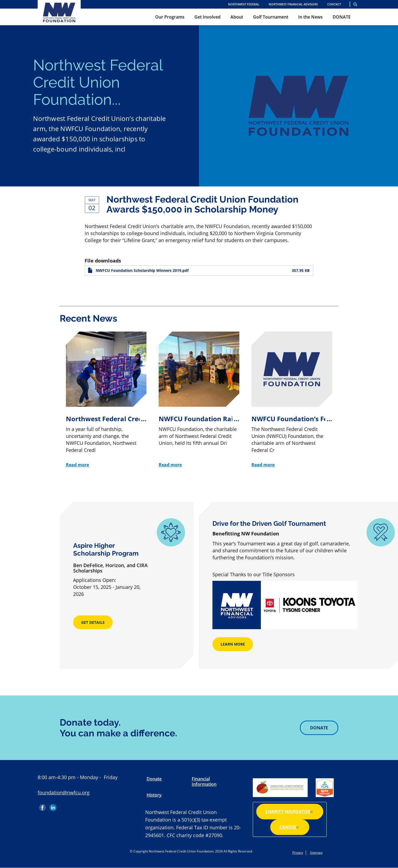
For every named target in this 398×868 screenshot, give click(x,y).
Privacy (298, 853)
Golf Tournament (271, 17)
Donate (319, 728)
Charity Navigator (290, 812)
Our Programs (170, 17)
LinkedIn (53, 806)
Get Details (93, 622)
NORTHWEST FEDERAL (244, 4)
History (154, 795)
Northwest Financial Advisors (293, 4)
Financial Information (204, 781)
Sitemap (316, 853)
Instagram (63, 806)
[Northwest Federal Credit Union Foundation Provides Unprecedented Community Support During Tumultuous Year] (106, 400)
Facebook (43, 806)
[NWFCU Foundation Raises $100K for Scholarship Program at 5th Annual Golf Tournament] (199, 400)
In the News (310, 17)
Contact (334, 4)
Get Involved (207, 17)
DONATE (342, 17)
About (237, 17)
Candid (290, 827)
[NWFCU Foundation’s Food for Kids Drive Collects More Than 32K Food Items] (292, 400)
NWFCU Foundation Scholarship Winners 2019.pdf (142, 271)
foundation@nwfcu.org (64, 793)
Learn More (233, 644)
